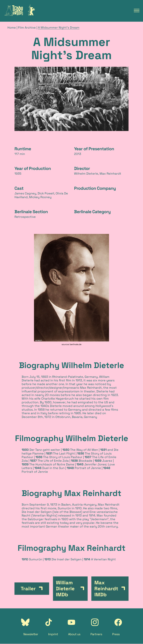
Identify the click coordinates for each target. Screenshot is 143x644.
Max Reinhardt (91, 388)
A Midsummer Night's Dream (59, 28)
